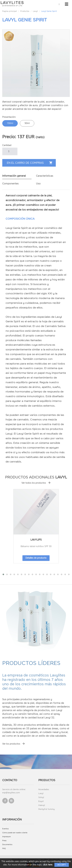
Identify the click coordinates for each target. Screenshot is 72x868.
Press (4, 841)
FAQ (4, 848)
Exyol (41, 801)
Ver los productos (11, 744)
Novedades (44, 789)
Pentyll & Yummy (47, 809)
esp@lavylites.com (11, 793)
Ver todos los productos (34, 483)
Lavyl (35, 11)
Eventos (5, 829)
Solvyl (41, 797)
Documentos (7, 845)
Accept (62, 865)
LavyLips (36, 540)
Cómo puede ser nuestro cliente (15, 833)
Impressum (7, 837)
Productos (25, 11)
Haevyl (42, 805)
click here (48, 865)
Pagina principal (9, 11)
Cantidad (7, 145)
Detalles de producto (36, 558)
